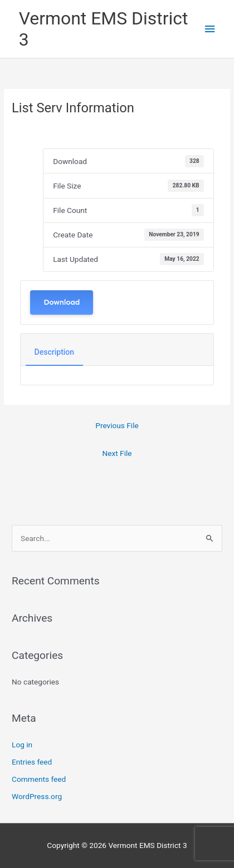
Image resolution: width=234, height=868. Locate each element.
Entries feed (32, 762)
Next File (117, 453)
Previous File (117, 425)
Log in (22, 745)
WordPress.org (37, 796)
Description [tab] (55, 352)
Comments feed (39, 779)
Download (62, 302)
